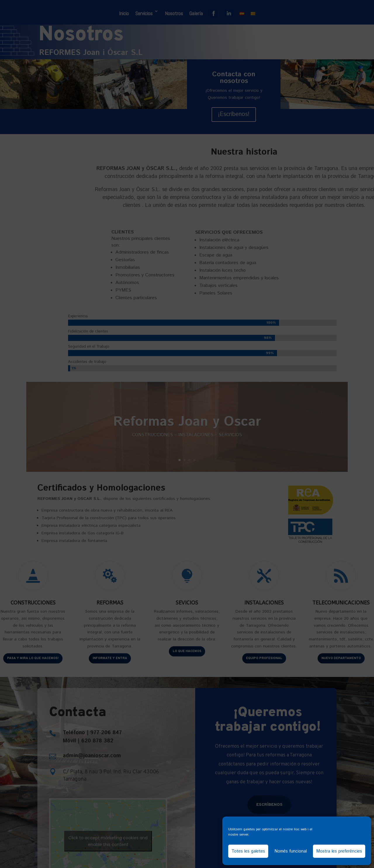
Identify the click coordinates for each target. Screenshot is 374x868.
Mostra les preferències (339, 851)
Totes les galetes (248, 851)
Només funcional (291, 851)
